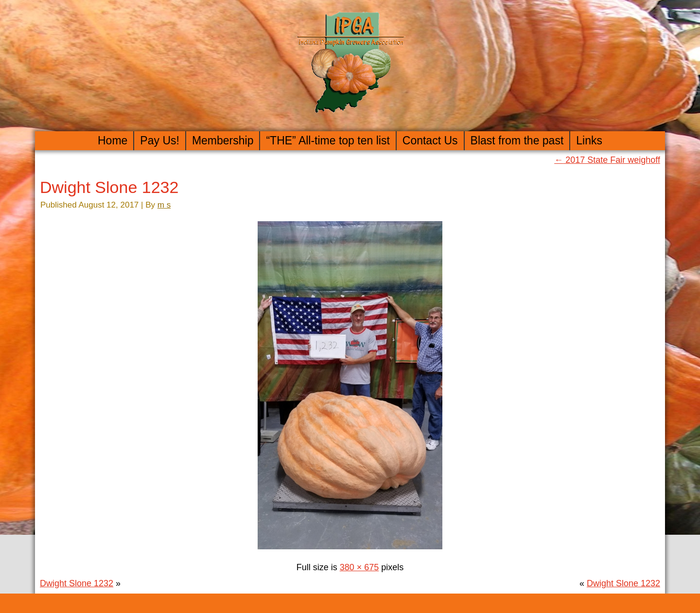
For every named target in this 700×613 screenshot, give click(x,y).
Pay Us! (160, 140)
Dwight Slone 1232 (109, 187)
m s (164, 205)
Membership (223, 140)
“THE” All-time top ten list (328, 140)
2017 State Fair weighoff (607, 160)
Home (113, 140)
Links (589, 140)
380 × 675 (359, 567)
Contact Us (430, 140)
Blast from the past (517, 140)
